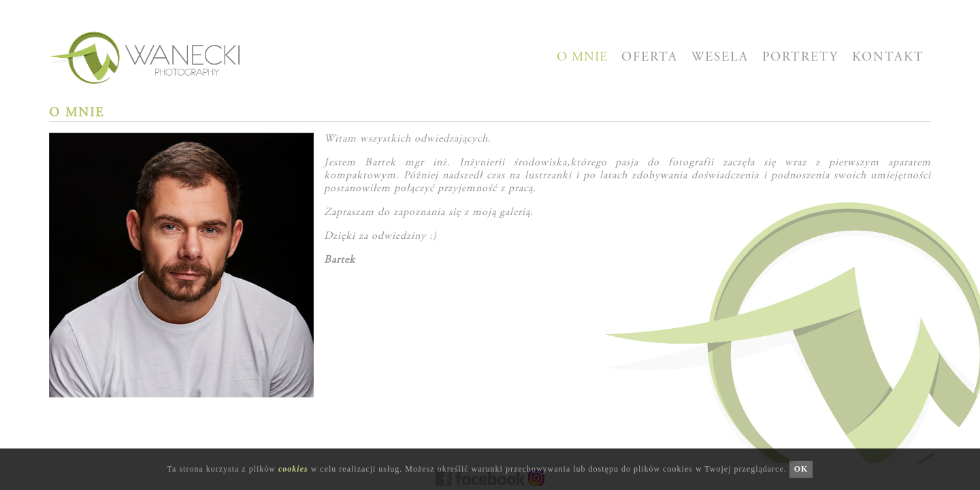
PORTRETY (800, 58)
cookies (293, 469)
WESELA (720, 58)
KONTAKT (888, 58)
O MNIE (582, 58)
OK (801, 469)
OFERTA (650, 58)
